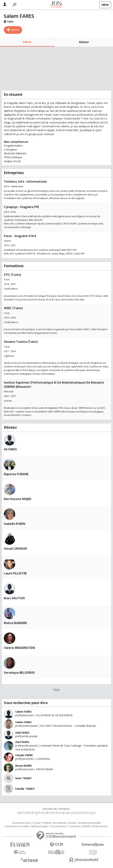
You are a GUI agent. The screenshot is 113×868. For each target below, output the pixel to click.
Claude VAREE (24, 755)
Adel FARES (22, 733)
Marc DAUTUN (14, 598)
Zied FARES (22, 742)
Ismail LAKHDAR (15, 549)
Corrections (75, 826)
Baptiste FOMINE (16, 474)
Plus (56, 690)
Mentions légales (40, 826)
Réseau (84, 42)
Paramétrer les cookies (18, 826)
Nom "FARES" (24, 778)
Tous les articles (58, 826)
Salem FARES (23, 712)
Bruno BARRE (23, 766)
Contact (37, 823)
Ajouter (15, 30)
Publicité (47, 823)
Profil (27, 42)
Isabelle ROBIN (15, 524)
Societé (72, 823)
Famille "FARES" (25, 789)
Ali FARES (10, 449)
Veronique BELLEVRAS (19, 673)
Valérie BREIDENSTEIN (19, 648)
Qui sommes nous (21, 823)
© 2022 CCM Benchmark (95, 826)
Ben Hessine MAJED (18, 499)
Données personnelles (90, 823)
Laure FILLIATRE (15, 573)
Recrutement (60, 823)
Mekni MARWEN (15, 623)
